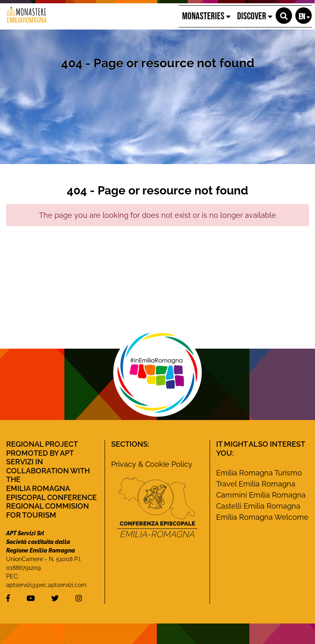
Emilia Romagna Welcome (262, 517)
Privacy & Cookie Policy (152, 464)
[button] (284, 16)
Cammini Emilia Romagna (261, 495)
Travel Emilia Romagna (256, 484)
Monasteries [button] (206, 16)
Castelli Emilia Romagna (258, 506)
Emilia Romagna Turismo (259, 473)
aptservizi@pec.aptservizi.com (46, 585)
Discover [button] (255, 16)
